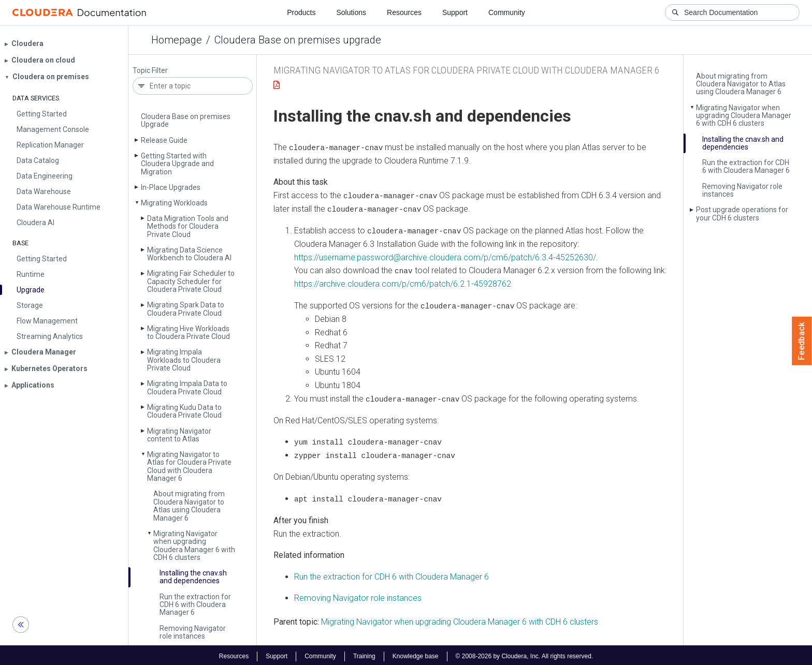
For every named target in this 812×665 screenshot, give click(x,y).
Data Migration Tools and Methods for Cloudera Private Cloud (188, 226)
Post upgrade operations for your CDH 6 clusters (742, 213)
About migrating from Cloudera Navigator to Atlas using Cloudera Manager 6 (189, 506)
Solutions (351, 12)
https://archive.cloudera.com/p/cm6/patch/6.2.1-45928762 (403, 283)
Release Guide (164, 140)
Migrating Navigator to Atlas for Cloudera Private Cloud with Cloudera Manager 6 (189, 466)
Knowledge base (416, 654)
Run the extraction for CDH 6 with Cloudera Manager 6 (195, 605)
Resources (404, 12)
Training (364, 654)
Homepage (177, 40)
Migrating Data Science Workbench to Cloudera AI (189, 254)
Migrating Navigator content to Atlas (179, 435)
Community (507, 12)
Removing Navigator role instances (193, 632)
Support (455, 12)
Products (301, 12)
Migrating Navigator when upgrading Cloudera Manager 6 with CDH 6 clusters (194, 545)
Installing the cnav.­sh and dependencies (193, 577)
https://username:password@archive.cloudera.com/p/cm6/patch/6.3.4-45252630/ (445, 256)
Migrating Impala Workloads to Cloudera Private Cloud (184, 360)
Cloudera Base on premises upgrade (298, 40)
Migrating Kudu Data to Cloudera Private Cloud (184, 411)
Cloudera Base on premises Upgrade (186, 120)
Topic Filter (150, 71)
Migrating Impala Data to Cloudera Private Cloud (187, 387)
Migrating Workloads (174, 203)
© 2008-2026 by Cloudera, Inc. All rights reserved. (525, 654)
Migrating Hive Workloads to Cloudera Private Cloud (189, 333)
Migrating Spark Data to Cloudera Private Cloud (186, 309)
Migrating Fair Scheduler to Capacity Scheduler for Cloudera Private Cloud (191, 281)
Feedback (802, 341)
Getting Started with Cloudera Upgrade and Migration (177, 164)
